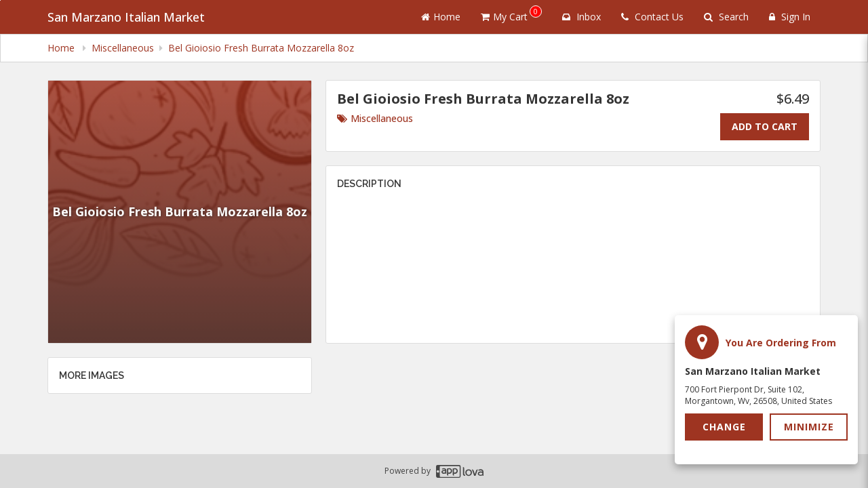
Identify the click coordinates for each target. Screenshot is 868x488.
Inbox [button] (581, 17)
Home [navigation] (62, 48)
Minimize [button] (809, 427)
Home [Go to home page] (441, 17)
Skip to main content (0, 0)
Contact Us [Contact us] (652, 17)
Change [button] (724, 427)
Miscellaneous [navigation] (123, 48)
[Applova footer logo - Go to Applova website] (460, 471)
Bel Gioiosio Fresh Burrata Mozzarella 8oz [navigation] (261, 48)
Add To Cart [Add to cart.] (765, 126)
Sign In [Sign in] (790, 17)
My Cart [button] (511, 14)
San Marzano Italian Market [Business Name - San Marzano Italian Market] (126, 17)
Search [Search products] (726, 17)
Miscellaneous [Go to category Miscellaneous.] (375, 118)
